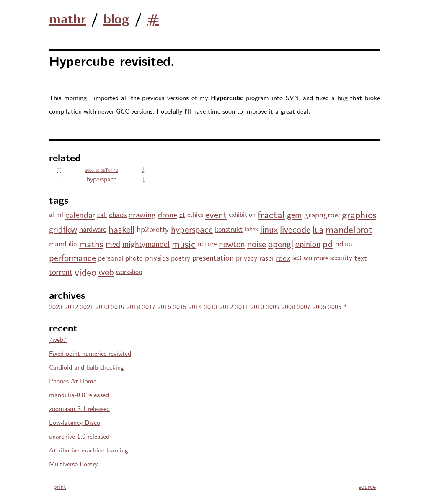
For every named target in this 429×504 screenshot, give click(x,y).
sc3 (297, 257)
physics (157, 257)
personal (111, 257)
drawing (142, 214)
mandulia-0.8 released (79, 394)
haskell (121, 229)
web (106, 271)
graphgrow (322, 214)
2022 (71, 306)
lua (318, 229)
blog (116, 18)
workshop (129, 271)
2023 (56, 306)
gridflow (63, 229)
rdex (283, 257)
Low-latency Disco (75, 422)
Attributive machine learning (89, 450)
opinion (308, 243)
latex (251, 229)
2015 (180, 306)
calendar (80, 214)
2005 (335, 306)
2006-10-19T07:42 (101, 170)
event (216, 214)
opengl (281, 243)
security (341, 257)
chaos (118, 214)
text (361, 257)
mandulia (63, 243)
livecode (295, 229)
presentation (213, 257)
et (182, 214)
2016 (164, 306)
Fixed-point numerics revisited (90, 353)
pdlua (344, 243)
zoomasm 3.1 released (79, 408)
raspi (266, 257)
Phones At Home (73, 381)
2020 (102, 306)
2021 (87, 306)
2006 (319, 306)
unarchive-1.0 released (79, 436)
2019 (118, 306)
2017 (149, 306)
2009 (273, 306)
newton (232, 243)
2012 (226, 306)
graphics (359, 214)
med (113, 243)
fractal (271, 214)
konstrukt (229, 229)
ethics (195, 214)
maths (91, 243)
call (102, 214)
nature (207, 243)
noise (257, 243)
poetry (181, 257)
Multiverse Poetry (73, 464)
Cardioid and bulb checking (87, 367)
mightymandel (146, 243)
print (60, 486)
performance (72, 257)
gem (295, 214)
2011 (242, 306)
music (184, 243)
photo (134, 257)
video (85, 271)
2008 (288, 306)
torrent (61, 271)
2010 (257, 306)
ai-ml (56, 214)
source (367, 486)
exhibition (242, 214)
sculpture (316, 257)
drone (168, 214)
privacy (247, 257)
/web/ (58, 339)
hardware (93, 229)
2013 (211, 306)
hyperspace (102, 179)
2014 (195, 306)
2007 (304, 306)
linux (269, 229)
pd (328, 243)
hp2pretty (153, 229)
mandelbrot (349, 229)
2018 (133, 306)
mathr (67, 18)
